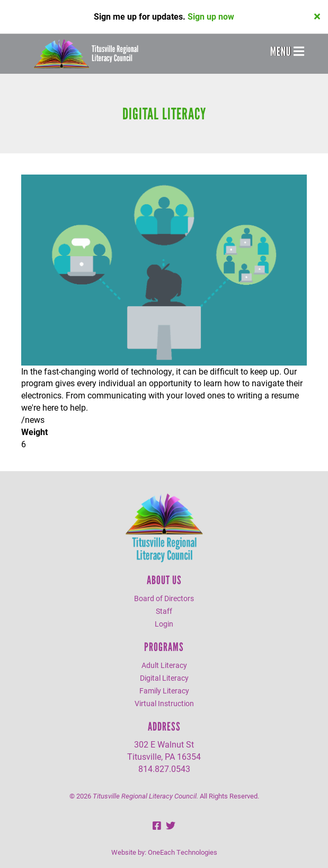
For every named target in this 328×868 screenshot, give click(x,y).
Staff (164, 611)
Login (164, 624)
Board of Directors (164, 598)
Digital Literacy (164, 678)
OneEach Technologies (183, 852)
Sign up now (211, 16)
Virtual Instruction (164, 703)
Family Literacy (164, 691)
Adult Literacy (164, 665)
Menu (287, 51)
